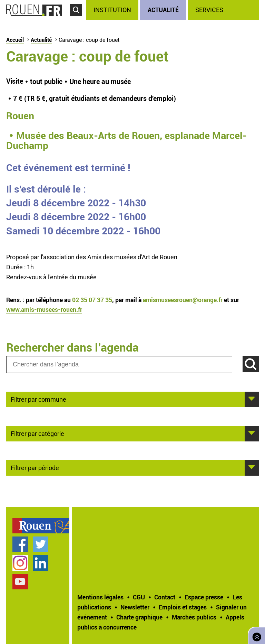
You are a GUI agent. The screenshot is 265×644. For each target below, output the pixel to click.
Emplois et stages (183, 607)
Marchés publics (194, 617)
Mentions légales (100, 597)
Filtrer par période (35, 467)
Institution (112, 10)
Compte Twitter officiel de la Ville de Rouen (41, 544)
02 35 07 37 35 (92, 300)
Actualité (163, 10)
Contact (165, 597)
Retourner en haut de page (255, 635)
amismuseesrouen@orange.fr (183, 300)
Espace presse (204, 597)
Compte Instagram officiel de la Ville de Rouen (20, 563)
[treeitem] (113, 10)
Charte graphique (139, 617)
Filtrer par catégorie (37, 433)
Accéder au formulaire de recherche (78, 19)
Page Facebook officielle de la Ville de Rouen (20, 544)
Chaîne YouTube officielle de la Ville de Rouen (20, 582)
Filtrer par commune (38, 399)
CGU (139, 597)
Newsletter (135, 607)
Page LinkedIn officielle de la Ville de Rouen (41, 563)
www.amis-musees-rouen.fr (44, 309)
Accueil (15, 40)
